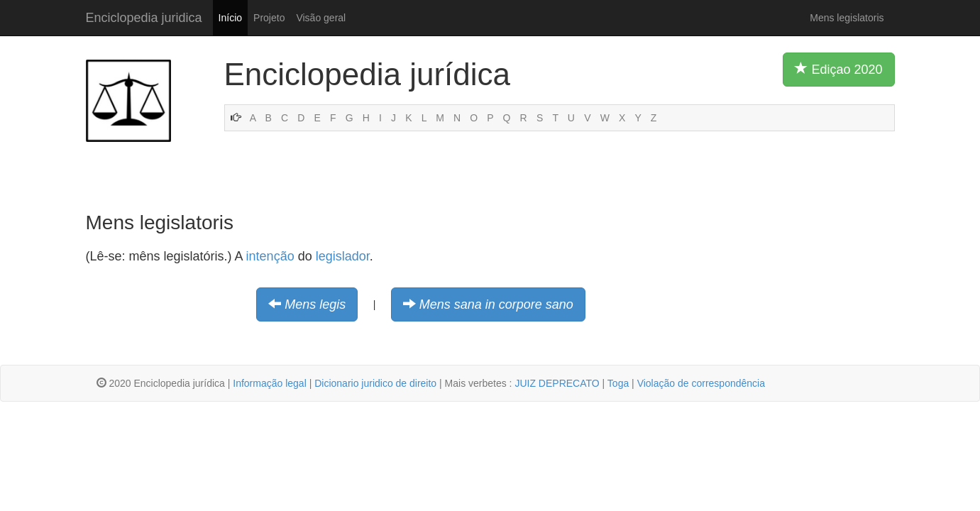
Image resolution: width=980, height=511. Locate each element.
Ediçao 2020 (838, 69)
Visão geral (321, 18)
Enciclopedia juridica (144, 18)
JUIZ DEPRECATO (557, 383)
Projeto (269, 18)
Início (230, 18)
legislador (343, 256)
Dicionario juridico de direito (375, 383)
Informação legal (270, 383)
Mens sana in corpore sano (496, 304)
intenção (270, 256)
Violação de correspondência (701, 383)
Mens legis (315, 304)
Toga (618, 383)
